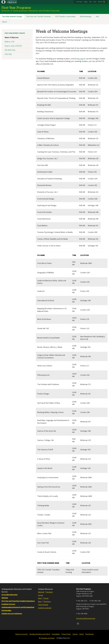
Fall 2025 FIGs (10, 50)
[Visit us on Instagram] (78, 624)
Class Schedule (43, 605)
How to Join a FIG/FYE (13, 46)
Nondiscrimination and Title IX (40, 634)
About (5, 22)
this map (80, 59)
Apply (86, 2)
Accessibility (56, 634)
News (40, 598)
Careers (75, 634)
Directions (47, 602)
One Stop (79, 2)
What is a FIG (10, 42)
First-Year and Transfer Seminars (39, 17)
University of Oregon (48, 638)
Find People (89, 634)
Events (46, 598)
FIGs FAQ (8, 54)
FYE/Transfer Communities (65, 17)
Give (95, 2)
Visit (90, 2)
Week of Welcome (12, 38)
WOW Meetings (86, 17)
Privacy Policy (66, 634)
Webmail (41, 592)
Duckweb (49, 592)
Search (100, 2)
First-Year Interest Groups (12, 17)
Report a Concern (22, 634)
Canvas (40, 595)
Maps (40, 602)
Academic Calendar (45, 608)
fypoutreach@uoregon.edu (86, 618)
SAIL (97, 17)
